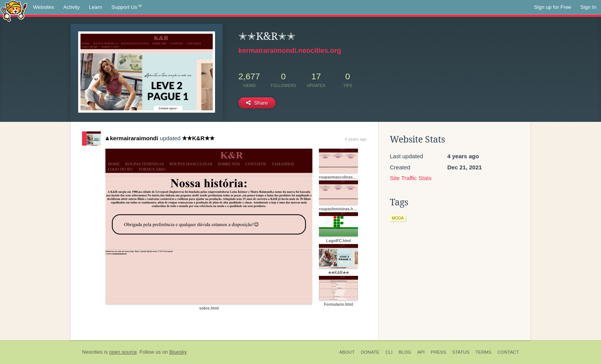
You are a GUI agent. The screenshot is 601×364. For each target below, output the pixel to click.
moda (398, 218)
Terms (484, 352)
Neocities (92, 352)
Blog (405, 352)
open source (123, 352)
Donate (370, 352)
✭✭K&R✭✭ (198, 138)
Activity (71, 7)
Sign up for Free (553, 7)
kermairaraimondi (132, 138)
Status (461, 352)
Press (438, 352)
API (421, 352)
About (347, 352)
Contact (508, 352)
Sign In (588, 7)
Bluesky (178, 352)
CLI (389, 352)
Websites (44, 7)
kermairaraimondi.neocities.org (290, 51)
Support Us (127, 7)
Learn (96, 7)
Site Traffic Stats (411, 178)
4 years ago (356, 139)
